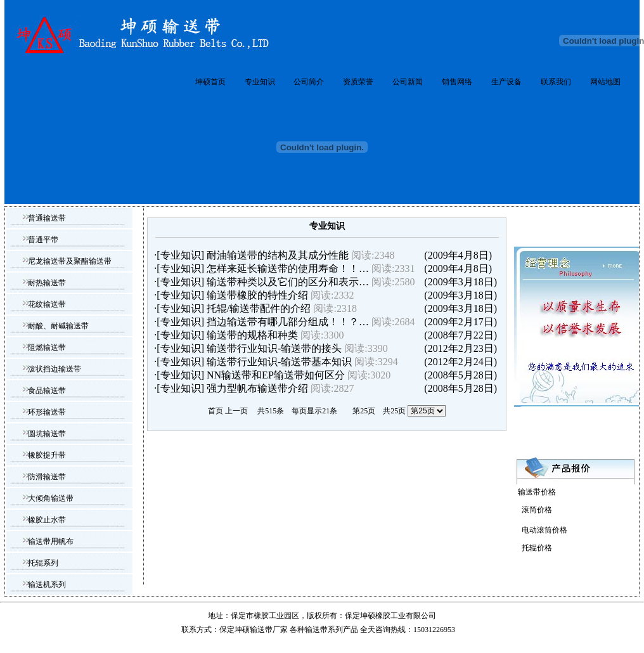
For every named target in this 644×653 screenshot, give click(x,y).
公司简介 (309, 82)
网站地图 (605, 82)
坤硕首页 (210, 82)
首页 (216, 411)
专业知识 (260, 82)
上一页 (236, 411)
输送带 (316, 630)
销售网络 (457, 82)
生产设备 (506, 82)
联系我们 (556, 82)
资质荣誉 (358, 82)
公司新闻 (408, 82)
